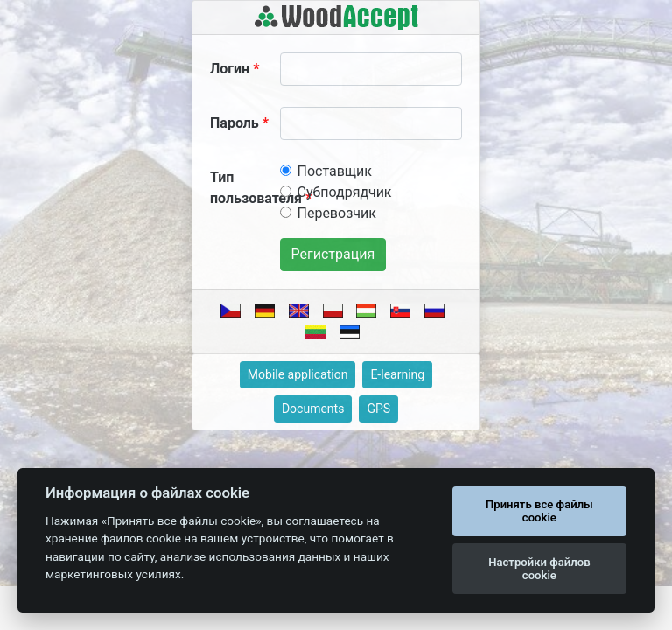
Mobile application (298, 374)
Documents (313, 409)
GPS (378, 409)
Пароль (234, 123)
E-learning (397, 374)
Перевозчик (337, 213)
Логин (230, 69)
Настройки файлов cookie (539, 569)
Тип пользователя (256, 188)
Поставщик (335, 171)
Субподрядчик (345, 192)
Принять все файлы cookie (539, 511)
